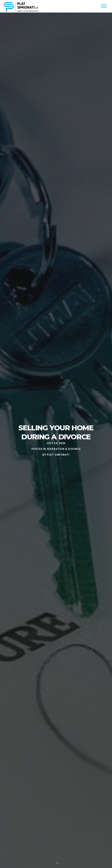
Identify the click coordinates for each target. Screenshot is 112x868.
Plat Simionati (58, 455)
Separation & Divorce (64, 449)
